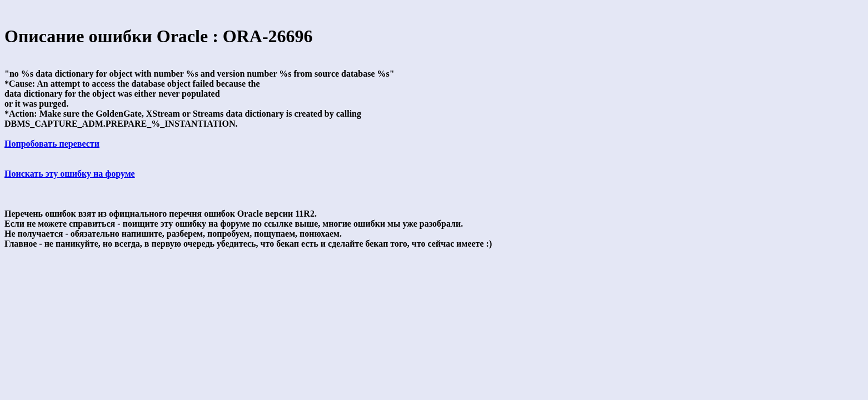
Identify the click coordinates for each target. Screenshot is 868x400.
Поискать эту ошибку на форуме (70, 174)
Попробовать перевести (52, 144)
